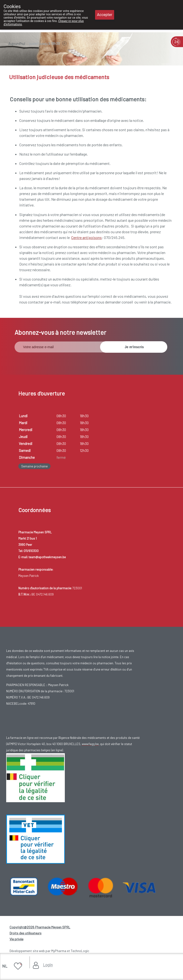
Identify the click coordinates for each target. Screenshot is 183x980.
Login (48, 965)
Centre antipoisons (86, 237)
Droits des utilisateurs (25, 933)
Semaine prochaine (34, 466)
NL (5, 966)
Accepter (105, 15)
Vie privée (16, 939)
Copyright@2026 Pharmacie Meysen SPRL (40, 927)
